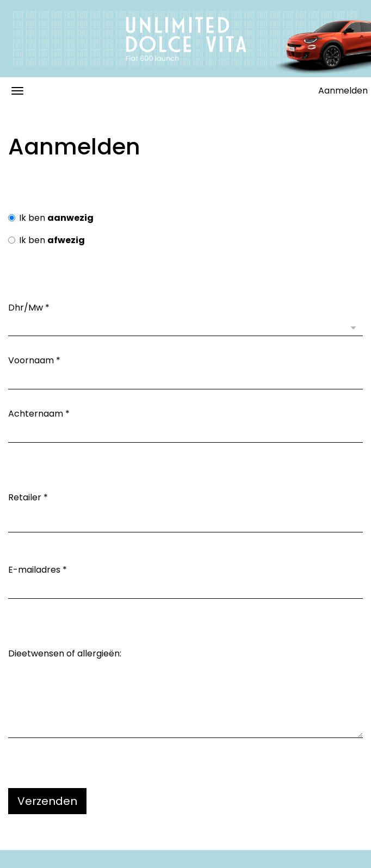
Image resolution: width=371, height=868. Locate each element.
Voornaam (34, 361)
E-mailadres (38, 570)
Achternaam (39, 414)
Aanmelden (343, 91)
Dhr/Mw (29, 308)
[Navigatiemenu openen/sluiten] (17, 91)
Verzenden (47, 801)
